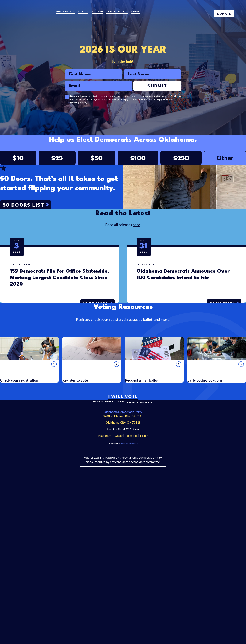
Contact (120, 564)
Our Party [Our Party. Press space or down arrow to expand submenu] (66, 11)
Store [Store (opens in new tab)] (135, 11)
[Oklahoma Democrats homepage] (30, 16)
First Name (65, 72)
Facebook (131, 596)
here (136, 325)
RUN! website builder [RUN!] (129, 604)
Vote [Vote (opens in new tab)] (83, 11)
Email (65, 83)
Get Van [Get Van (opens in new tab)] (97, 11)
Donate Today (91, 564)
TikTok (144, 596)
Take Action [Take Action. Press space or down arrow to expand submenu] (117, 11)
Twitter (118, 596)
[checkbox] (67, 100)
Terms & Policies (152, 564)
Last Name (124, 72)
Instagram (104, 596)
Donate (224, 14)
